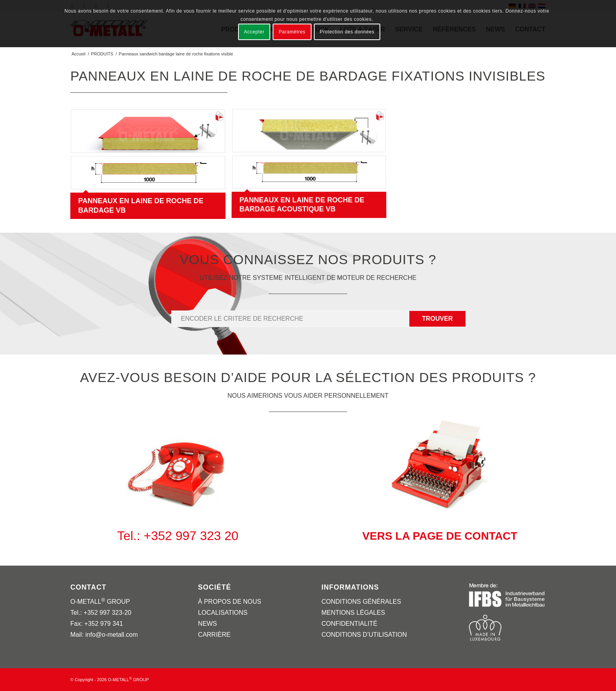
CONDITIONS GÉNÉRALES (361, 602)
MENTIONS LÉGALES (353, 613)
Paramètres (292, 32)
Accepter (254, 32)
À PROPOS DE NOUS (230, 602)
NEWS (207, 624)
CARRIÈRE (214, 635)
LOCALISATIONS (223, 613)
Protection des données (347, 32)
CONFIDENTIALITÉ (349, 624)
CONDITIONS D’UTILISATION (364, 635)
